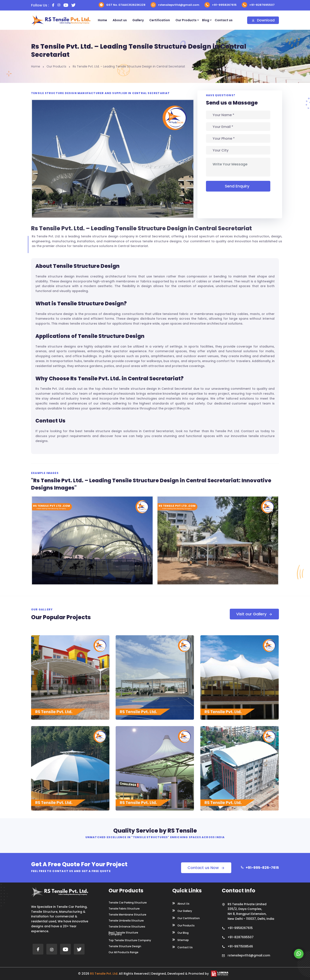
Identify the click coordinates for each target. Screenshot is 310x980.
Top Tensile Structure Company (130, 940)
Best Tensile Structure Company (123, 934)
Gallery (138, 20)
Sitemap (181, 940)
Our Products (186, 20)
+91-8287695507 (258, 5)
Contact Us (182, 947)
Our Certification (186, 918)
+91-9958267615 (221, 5)
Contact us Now (206, 868)
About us (120, 20)
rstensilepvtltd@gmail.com (175, 5)
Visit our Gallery (254, 614)
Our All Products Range (123, 952)
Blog (206, 20)
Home (102, 20)
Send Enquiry (238, 186)
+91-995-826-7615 (260, 868)
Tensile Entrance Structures (127, 927)
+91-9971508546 (240, 946)
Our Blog (180, 932)
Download (263, 20)
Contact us (224, 20)
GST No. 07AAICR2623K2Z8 (122, 5)
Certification (160, 20)
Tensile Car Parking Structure (128, 903)
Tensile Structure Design (125, 946)
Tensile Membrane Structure (127, 915)
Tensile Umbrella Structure (126, 921)
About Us (181, 903)
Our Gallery (182, 911)
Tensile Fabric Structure (124, 909)
